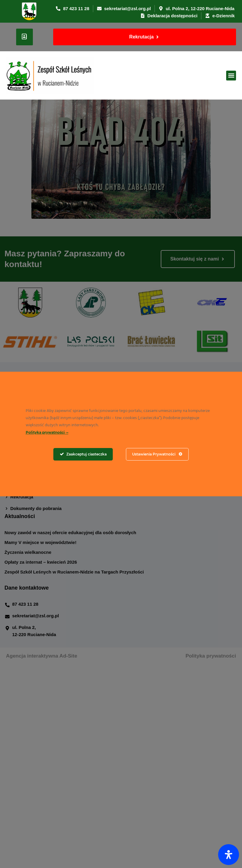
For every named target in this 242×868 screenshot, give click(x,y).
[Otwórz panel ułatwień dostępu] (229, 855)
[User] (24, 37)
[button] (231, 76)
